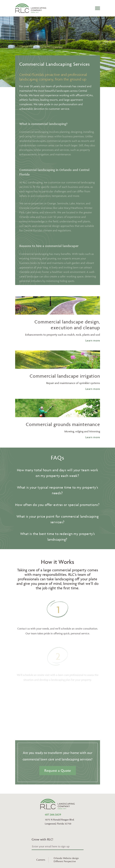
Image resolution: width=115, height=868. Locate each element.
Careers (41, 860)
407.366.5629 (53, 815)
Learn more (93, 348)
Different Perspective (65, 861)
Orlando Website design (66, 858)
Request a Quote (58, 771)
